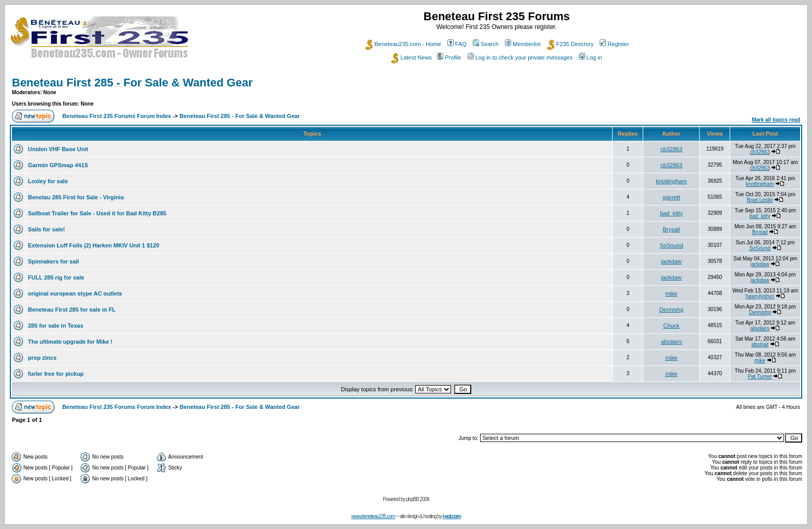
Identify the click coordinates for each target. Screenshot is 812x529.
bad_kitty (671, 213)
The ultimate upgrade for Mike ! (70, 342)
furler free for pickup (56, 374)
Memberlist (523, 44)
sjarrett (672, 197)
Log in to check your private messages (520, 57)
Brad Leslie (760, 200)
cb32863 (671, 149)
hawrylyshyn (760, 296)
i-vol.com (452, 516)
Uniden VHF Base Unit (58, 149)
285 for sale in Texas (56, 326)
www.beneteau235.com (373, 516)
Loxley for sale (48, 181)
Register (614, 44)
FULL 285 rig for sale (56, 277)
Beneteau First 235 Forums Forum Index (117, 116)
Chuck (671, 326)
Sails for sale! (47, 229)
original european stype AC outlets (75, 293)
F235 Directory (570, 44)
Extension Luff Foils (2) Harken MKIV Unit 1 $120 (94, 245)
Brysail (671, 229)
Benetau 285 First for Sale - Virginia (76, 197)
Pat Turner (760, 377)
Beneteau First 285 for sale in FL (72, 310)
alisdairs (760, 328)
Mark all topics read (776, 120)
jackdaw (672, 261)
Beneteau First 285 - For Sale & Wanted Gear (132, 83)
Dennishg (671, 310)
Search (486, 44)
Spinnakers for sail (53, 261)
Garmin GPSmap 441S (58, 165)
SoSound (671, 245)
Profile (449, 57)
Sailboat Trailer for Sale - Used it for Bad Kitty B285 (97, 213)
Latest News (411, 57)
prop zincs (42, 358)
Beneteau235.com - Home (403, 44)
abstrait (760, 344)
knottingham (671, 181)
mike (671, 293)
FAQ (457, 44)
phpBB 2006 (418, 499)
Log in (591, 57)
